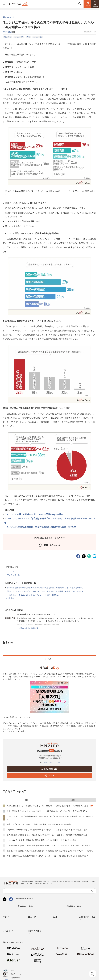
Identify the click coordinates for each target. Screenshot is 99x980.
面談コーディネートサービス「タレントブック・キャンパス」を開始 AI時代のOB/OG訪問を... (46, 591)
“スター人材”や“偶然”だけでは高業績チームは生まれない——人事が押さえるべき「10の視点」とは (47, 830)
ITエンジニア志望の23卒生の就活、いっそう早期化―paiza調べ (34, 514)
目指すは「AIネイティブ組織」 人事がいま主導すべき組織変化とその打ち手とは (40, 824)
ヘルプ (13, 970)
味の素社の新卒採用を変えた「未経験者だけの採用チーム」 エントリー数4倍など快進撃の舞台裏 (47, 835)
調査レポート (7, 37)
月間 (73, 800)
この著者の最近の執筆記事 (28, 628)
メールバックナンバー (49, 762)
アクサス (11, 571)
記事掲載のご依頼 (25, 906)
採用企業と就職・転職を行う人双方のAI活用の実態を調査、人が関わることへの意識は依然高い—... (48, 588)
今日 (26, 800)
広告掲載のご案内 (74, 906)
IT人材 (28, 37)
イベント (8, 931)
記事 (57, 917)
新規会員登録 (49, 769)
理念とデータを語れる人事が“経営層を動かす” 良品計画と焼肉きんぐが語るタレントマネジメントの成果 (50, 851)
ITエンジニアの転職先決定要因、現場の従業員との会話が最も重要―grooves (40, 527)
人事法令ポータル (87, 919)
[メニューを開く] (4, 4)
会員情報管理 (15, 978)
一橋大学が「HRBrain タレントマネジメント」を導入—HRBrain (33, 595)
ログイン (49, 775)
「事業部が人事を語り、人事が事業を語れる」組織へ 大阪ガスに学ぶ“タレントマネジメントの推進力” (49, 845)
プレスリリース (13, 575)
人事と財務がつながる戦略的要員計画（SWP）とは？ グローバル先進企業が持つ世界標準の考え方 (48, 856)
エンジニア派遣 (38, 37)
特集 (6, 917)
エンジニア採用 (19, 37)
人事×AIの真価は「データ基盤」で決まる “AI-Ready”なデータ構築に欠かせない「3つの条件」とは (47, 806)
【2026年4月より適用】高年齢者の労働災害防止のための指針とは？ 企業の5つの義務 (42, 840)
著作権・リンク (16, 974)
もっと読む (10, 598)
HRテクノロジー (36, 933)
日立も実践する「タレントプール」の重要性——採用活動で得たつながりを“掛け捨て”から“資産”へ (47, 811)
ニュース (34, 917)
